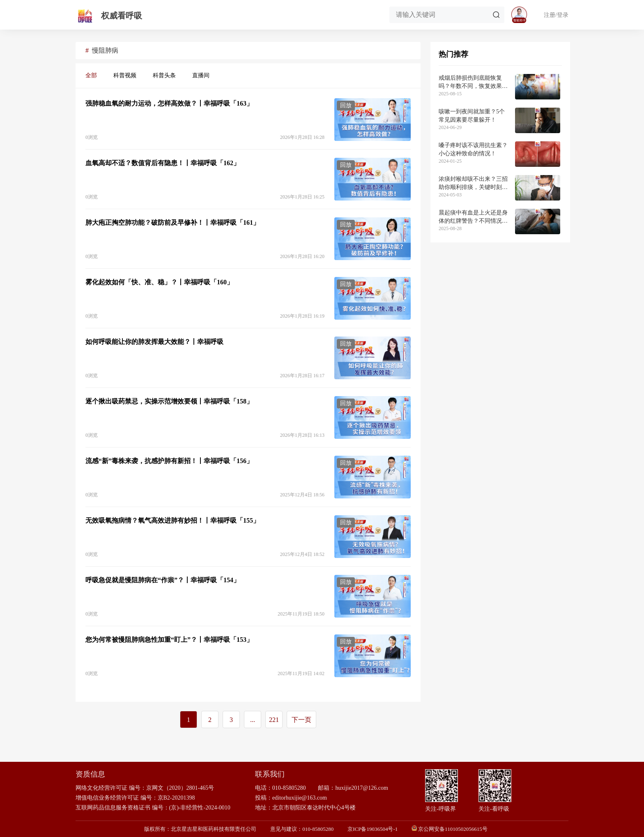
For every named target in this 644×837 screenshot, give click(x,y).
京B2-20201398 (176, 798)
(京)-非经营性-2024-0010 (200, 808)
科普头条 (164, 75)
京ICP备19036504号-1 (373, 829)
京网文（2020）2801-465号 (180, 788)
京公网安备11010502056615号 (453, 829)
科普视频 (125, 75)
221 (274, 720)
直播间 (201, 75)
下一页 (301, 720)
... (253, 720)
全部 (91, 75)
